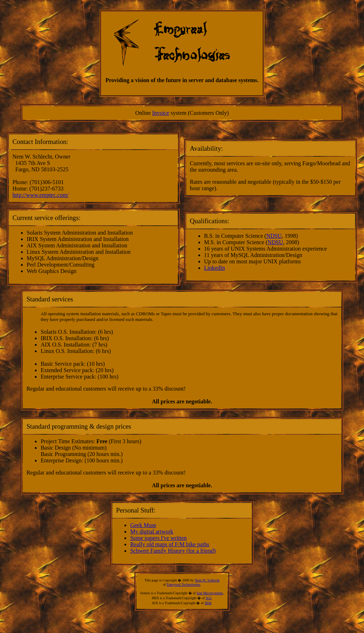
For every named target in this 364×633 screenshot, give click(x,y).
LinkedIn (215, 268)
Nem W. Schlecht (207, 580)
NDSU (274, 236)
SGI (209, 598)
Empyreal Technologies (183, 584)
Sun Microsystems (210, 593)
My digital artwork (152, 532)
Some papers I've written (158, 538)
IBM (208, 603)
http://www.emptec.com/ (41, 195)
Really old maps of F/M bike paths (170, 544)
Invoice (161, 113)
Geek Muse (143, 525)
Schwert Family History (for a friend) (173, 551)
